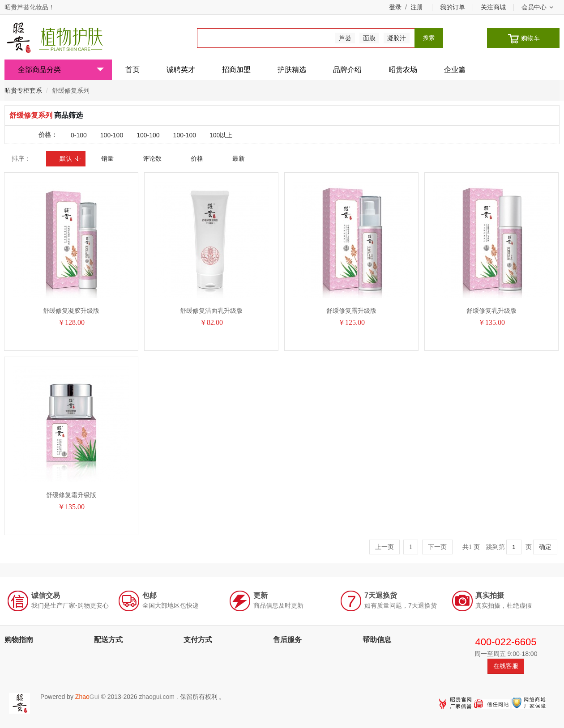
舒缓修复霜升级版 (71, 495)
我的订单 (453, 7)
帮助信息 (377, 640)
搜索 (429, 38)
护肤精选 (292, 70)
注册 (417, 7)
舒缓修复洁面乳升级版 (211, 311)
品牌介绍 (347, 70)
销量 (107, 158)
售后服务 (287, 640)
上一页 (385, 547)
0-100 (79, 135)
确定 (545, 547)
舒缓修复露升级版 (351, 311)
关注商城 (493, 7)
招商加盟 (236, 70)
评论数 (152, 158)
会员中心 (537, 7)
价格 (197, 158)
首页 (132, 70)
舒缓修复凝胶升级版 (71, 311)
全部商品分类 (61, 70)
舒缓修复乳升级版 (491, 311)
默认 (70, 158)
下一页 (437, 547)
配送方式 (108, 640)
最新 (239, 158)
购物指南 (19, 640)
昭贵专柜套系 (23, 90)
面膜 (369, 38)
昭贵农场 (403, 70)
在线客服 (506, 666)
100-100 (112, 135)
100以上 (221, 135)
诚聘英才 (181, 70)
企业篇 (455, 70)
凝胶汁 (397, 38)
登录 (395, 7)
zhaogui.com (156, 697)
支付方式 (198, 640)
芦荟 (345, 38)
